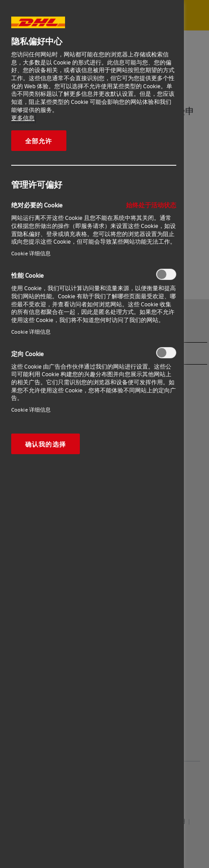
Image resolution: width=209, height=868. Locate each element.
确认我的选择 (46, 444)
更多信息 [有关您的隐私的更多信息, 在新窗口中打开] (23, 118)
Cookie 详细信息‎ (31, 253)
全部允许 (39, 141)
